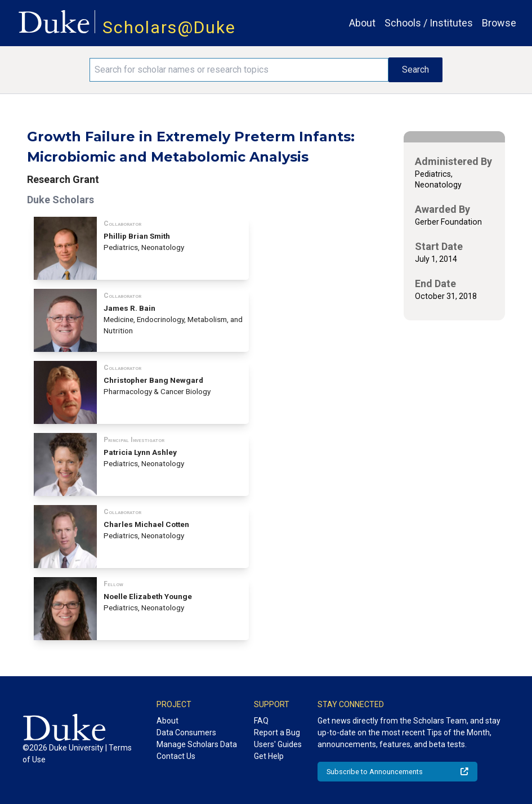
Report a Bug (277, 732)
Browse (499, 23)
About (362, 23)
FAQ (261, 721)
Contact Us (176, 756)
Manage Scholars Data (197, 744)
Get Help (269, 756)
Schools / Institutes (429, 23)
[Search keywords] (239, 70)
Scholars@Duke (169, 27)
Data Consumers (186, 732)
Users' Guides (278, 744)
